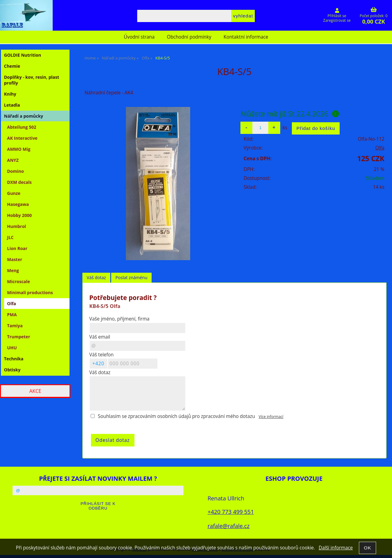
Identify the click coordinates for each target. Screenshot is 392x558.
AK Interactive (22, 138)
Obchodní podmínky (189, 37)
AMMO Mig (19, 149)
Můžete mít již (290, 114)
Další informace (335, 548)
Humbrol (17, 226)
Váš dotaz (96, 277)
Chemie (12, 66)
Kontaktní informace (246, 37)
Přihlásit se (337, 16)
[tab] (96, 278)
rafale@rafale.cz (229, 526)
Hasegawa (18, 204)
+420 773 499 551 (231, 512)
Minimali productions (30, 292)
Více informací (271, 417)
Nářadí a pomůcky (24, 116)
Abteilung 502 (22, 127)
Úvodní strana (139, 37)
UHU (12, 348)
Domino (15, 171)
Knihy (10, 94)
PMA (12, 315)
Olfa (380, 148)
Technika (14, 359)
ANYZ (13, 160)
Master (15, 259)
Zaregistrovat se (337, 20)
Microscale (19, 281)
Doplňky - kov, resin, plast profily (32, 80)
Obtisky (12, 370)
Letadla (12, 105)
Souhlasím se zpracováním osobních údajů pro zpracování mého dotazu (177, 416)
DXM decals (19, 182)
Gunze (14, 193)
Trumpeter (19, 337)
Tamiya (15, 326)
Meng (13, 270)
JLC (10, 237)
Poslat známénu (131, 277)
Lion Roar (17, 248)
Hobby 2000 (19, 215)
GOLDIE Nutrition (23, 55)
